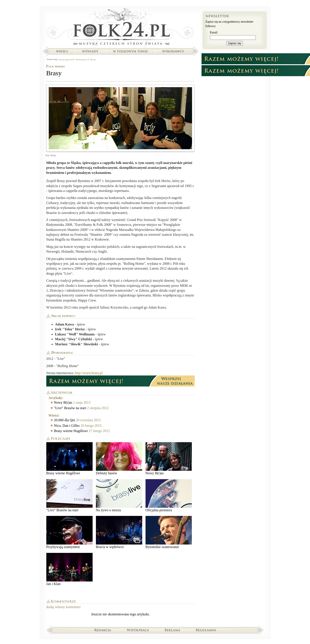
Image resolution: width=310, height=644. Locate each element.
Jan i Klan (69, 569)
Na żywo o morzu (119, 496)
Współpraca (138, 630)
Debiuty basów (119, 459)
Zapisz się (235, 43)
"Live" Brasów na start (70, 408)
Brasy (93, 59)
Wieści (62, 51)
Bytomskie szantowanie (169, 532)
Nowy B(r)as (63, 402)
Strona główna (120, 28)
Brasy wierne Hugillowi (71, 431)
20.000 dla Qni (65, 420)
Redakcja (103, 630)
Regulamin (206, 630)
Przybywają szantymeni (69, 532)
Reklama (173, 630)
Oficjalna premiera (169, 496)
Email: (214, 32)
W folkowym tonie (130, 51)
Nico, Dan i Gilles (67, 426)
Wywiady (90, 51)
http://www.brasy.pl (89, 373)
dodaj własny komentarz (63, 607)
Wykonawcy (174, 51)
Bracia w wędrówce (119, 532)
